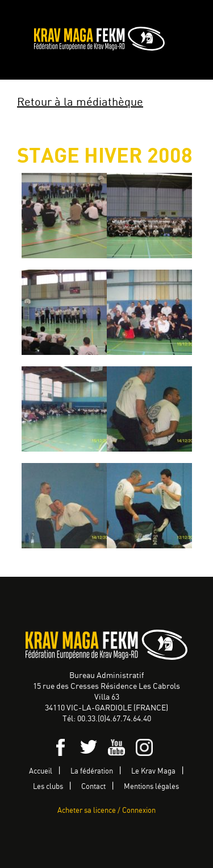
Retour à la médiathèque (80, 103)
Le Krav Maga (153, 772)
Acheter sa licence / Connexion (106, 811)
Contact (93, 787)
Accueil (41, 772)
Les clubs (48, 787)
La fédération (92, 772)
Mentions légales (151, 787)
